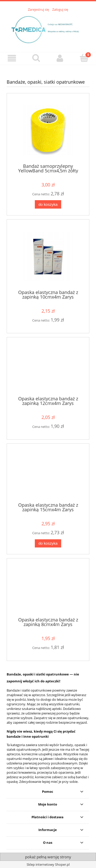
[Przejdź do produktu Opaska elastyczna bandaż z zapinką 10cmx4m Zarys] (48, 256)
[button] (12, 58)
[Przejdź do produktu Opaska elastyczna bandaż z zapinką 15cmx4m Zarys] (48, 475)
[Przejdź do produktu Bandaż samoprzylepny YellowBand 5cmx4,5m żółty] (48, 130)
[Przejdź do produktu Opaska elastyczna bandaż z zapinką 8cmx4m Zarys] (48, 590)
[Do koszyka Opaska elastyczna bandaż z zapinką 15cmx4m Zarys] (48, 544)
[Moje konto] (60, 58)
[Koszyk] (84, 58)
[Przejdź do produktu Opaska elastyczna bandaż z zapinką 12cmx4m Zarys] (48, 368)
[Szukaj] (36, 58)
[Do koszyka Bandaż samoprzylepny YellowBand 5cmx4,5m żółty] (48, 204)
